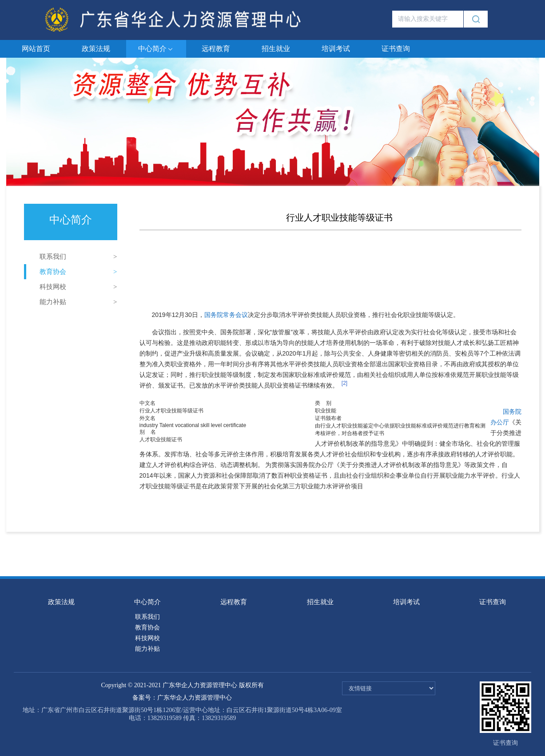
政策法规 (96, 49)
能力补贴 (53, 302)
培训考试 (336, 49)
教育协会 (53, 272)
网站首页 (36, 49)
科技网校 (53, 287)
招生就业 (276, 49)
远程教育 (216, 49)
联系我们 (53, 257)
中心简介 (156, 49)
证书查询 (396, 49)
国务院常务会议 (226, 315)
